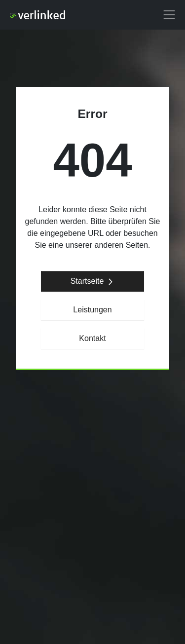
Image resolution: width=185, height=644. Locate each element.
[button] (169, 15)
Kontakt (92, 338)
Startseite (93, 282)
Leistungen (92, 310)
